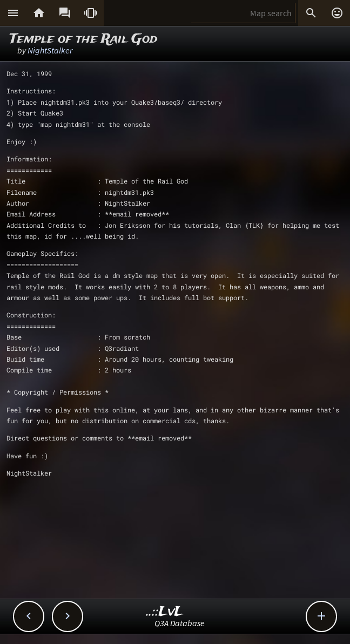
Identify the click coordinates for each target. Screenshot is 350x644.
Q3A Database (180, 623)
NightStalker (50, 50)
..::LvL (165, 612)
